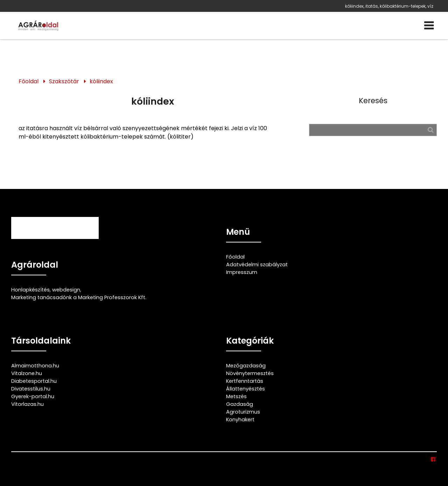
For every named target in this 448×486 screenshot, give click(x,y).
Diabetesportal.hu (34, 381)
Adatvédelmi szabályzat (257, 265)
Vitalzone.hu (27, 373)
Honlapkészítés (30, 290)
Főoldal (29, 81)
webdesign (66, 290)
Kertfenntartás (245, 381)
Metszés (236, 396)
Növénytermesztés (250, 373)
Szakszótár (64, 81)
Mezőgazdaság (246, 366)
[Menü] (429, 26)
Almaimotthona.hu (35, 366)
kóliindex (101, 81)
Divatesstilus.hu (31, 389)
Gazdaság (240, 404)
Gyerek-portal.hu (33, 396)
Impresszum (242, 272)
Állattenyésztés (246, 389)
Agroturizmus (243, 412)
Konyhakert (240, 420)
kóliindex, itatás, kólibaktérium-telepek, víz (389, 6)
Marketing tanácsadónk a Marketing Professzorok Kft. (79, 297)
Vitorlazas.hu (27, 404)
